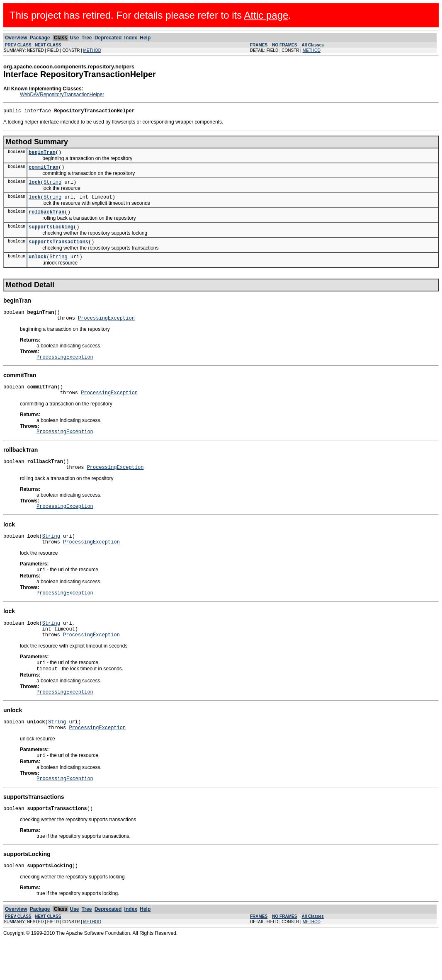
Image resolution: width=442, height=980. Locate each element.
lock (35, 187)
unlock (38, 268)
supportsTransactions (58, 251)
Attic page (266, 15)
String (52, 187)
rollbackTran (46, 219)
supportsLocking (51, 235)
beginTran (42, 154)
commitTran (44, 171)
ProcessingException (106, 331)
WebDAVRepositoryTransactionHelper (62, 95)
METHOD (92, 50)
